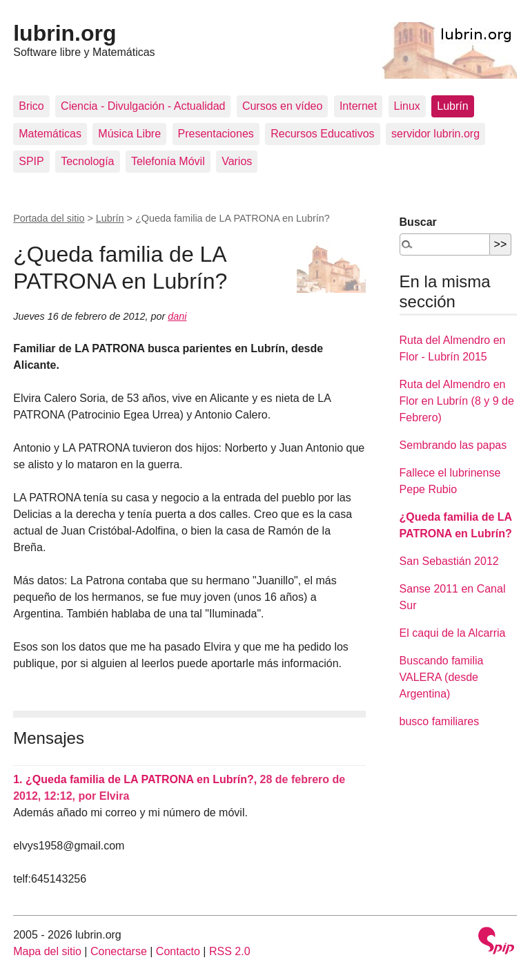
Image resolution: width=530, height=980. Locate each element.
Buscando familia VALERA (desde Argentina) (442, 677)
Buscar (418, 222)
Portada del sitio (49, 218)
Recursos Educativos (322, 134)
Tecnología (87, 161)
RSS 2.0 (230, 951)
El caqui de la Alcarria (453, 633)
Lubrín (452, 106)
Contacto (178, 951)
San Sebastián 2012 (449, 561)
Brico (31, 106)
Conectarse (119, 951)
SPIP (31, 161)
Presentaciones (216, 134)
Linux (407, 106)
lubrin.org (65, 33)
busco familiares (440, 721)
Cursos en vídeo (283, 106)
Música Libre (129, 134)
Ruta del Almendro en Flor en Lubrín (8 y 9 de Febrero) (457, 401)
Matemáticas (50, 134)
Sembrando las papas (453, 445)
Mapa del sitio (47, 951)
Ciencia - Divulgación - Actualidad (143, 106)
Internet (358, 106)
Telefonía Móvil (168, 161)
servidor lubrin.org (435, 134)
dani (177, 316)
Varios (237, 161)
